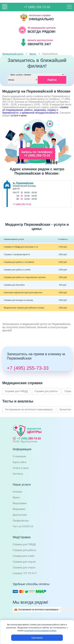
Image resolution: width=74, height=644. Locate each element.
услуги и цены (19, 115)
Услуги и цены (21, 468)
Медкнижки (19, 509)
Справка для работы (24, 550)
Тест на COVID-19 (23, 526)
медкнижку (40, 110)
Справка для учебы (24, 556)
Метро (33, 54)
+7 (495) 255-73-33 (37, 7)
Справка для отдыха (24, 562)
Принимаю (37, 638)
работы (29, 110)
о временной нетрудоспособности (39, 113)
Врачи (16, 497)
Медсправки (20, 503)
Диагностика (20, 515)
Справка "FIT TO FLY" (25, 573)
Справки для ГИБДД (16, 391)
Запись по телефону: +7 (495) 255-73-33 (37, 154)
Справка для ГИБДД (24, 544)
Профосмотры (21, 521)
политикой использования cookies (40, 631)
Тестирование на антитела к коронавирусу (29, 410)
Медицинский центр (13, 54)
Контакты (18, 474)
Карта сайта (20, 462)
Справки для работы (46, 391)
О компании (19, 456)
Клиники (17, 492)
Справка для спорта (24, 568)
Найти (52, 80)
